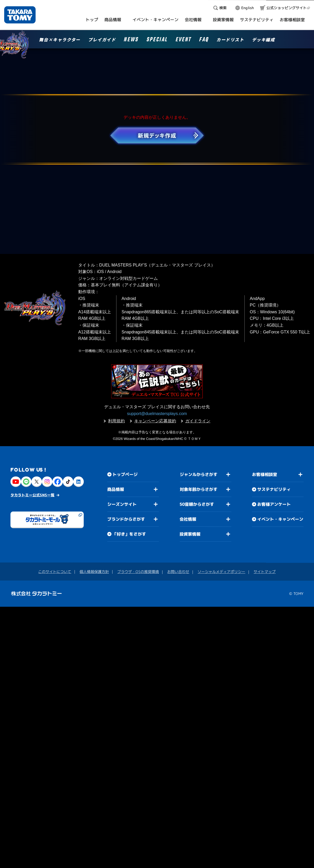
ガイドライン (198, 421)
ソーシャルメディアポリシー (221, 572)
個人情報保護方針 (94, 572)
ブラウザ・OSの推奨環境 (138, 572)
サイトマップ (265, 572)
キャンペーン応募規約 (155, 421)
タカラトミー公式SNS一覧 (32, 495)
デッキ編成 (263, 40)
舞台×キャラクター (60, 40)
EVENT (183, 40)
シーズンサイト (122, 504)
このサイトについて (55, 572)
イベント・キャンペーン (280, 519)
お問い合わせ (178, 572)
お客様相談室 (265, 474)
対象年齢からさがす (199, 489)
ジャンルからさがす (199, 474)
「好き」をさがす (129, 534)
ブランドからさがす (126, 519)
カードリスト (230, 40)
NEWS (131, 40)
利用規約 (116, 421)
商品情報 (116, 489)
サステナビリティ (274, 489)
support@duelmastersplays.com (157, 414)
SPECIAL (157, 40)
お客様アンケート (274, 504)
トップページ (125, 474)
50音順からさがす (197, 504)
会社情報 (188, 519)
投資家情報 (190, 534)
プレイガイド (102, 40)
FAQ (204, 40)
